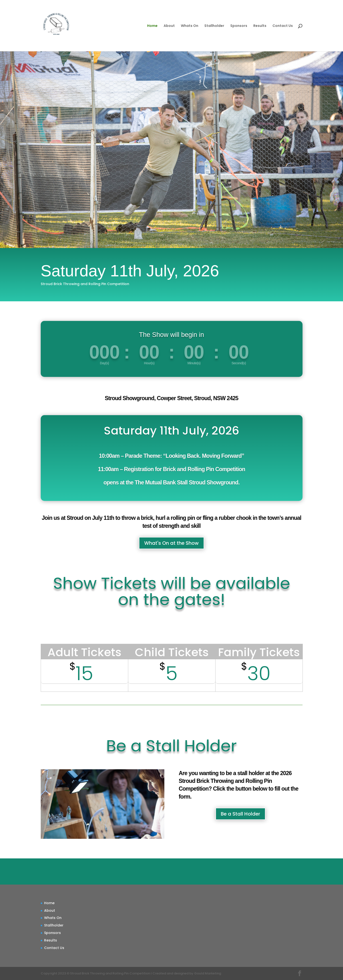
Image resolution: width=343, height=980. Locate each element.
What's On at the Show (171, 543)
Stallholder (214, 26)
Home (152, 26)
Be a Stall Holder (240, 814)
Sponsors (239, 26)
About (169, 26)
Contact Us (283, 26)
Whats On (190, 26)
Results (260, 26)
